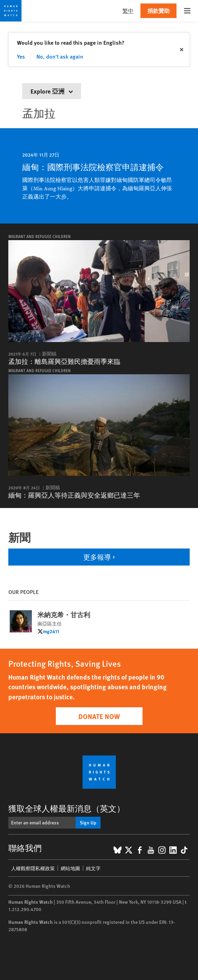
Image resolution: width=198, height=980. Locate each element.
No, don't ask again (60, 56)
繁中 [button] (128, 11)
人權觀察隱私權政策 (33, 868)
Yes (21, 56)
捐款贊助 (158, 11)
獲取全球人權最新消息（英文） (67, 808)
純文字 (93, 868)
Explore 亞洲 (52, 91)
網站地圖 (70, 868)
